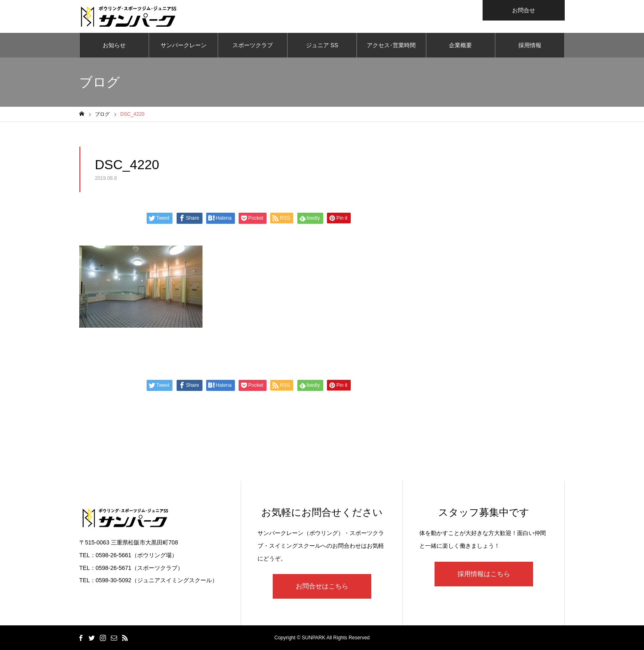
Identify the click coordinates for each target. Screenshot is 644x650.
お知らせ (114, 45)
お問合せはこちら (322, 586)
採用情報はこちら (484, 574)
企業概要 (460, 45)
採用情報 (530, 45)
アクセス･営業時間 (391, 45)
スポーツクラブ (253, 45)
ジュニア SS (322, 45)
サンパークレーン (184, 45)
